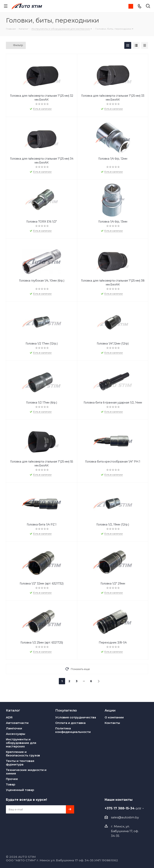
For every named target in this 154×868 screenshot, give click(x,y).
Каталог (13, 710)
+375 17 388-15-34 (123, 808)
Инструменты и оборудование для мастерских (21, 743)
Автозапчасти (17, 723)
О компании (114, 717)
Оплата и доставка (70, 723)
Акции (110, 710)
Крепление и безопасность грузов (23, 754)
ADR (9, 717)
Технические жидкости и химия (26, 772)
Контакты (112, 723)
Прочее (12, 779)
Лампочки (14, 728)
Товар (11, 784)
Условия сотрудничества (76, 717)
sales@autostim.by (125, 817)
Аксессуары (16, 734)
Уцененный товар (20, 790)
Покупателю (66, 710)
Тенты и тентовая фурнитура (20, 763)
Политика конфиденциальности (73, 730)
